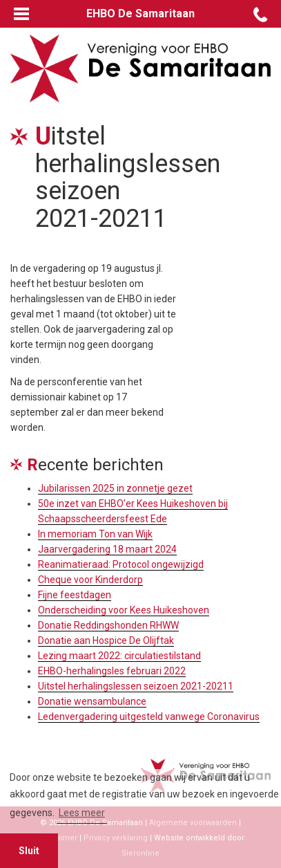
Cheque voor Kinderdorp (90, 580)
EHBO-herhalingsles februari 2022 (112, 671)
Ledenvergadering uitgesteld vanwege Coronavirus (149, 717)
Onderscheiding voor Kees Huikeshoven (124, 610)
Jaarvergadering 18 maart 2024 (107, 549)
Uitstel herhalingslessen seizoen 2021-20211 (136, 686)
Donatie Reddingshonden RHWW (108, 625)
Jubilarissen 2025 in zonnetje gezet (115, 488)
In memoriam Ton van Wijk (95, 534)
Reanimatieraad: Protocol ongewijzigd (121, 564)
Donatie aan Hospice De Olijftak (106, 640)
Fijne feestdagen (75, 595)
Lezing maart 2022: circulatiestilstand (119, 656)
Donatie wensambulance (92, 701)
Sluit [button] (29, 851)
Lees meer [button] (82, 813)
